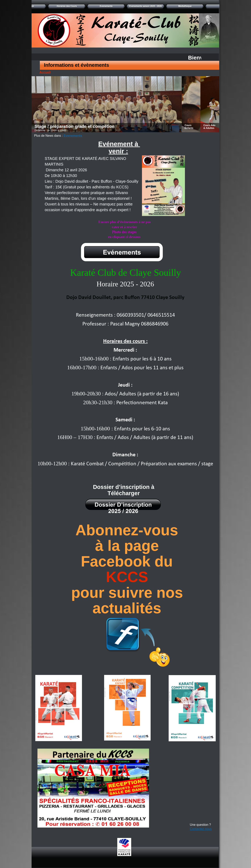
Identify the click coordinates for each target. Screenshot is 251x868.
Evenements (73, 136)
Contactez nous (201, 829)
